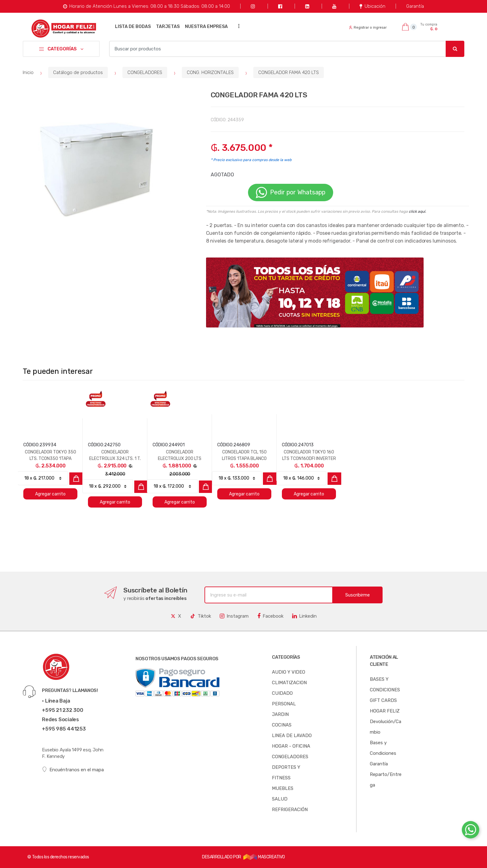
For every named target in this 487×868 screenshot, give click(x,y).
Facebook (270, 616)
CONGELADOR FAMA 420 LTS (289, 72)
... (237, 26)
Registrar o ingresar (368, 28)
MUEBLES (283, 788)
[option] (97, 166)
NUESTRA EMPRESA (206, 27)
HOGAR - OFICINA (291, 746)
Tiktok (200, 616)
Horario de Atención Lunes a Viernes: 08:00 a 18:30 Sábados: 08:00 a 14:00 (147, 6)
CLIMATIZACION (289, 683)
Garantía (415, 6)
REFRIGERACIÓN (290, 810)
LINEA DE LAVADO (292, 736)
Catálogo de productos (78, 72)
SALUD (280, 799)
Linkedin (304, 616)
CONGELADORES (145, 72)
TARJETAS (168, 27)
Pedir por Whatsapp (291, 193)
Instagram (234, 616)
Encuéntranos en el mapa (73, 770)
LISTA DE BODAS (133, 27)
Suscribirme (358, 595)
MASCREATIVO (264, 857)
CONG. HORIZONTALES (210, 72)
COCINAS (282, 725)
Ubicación (372, 6)
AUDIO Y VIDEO (289, 672)
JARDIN (280, 714)
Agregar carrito (50, 494)
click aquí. (417, 211)
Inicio (28, 72)
